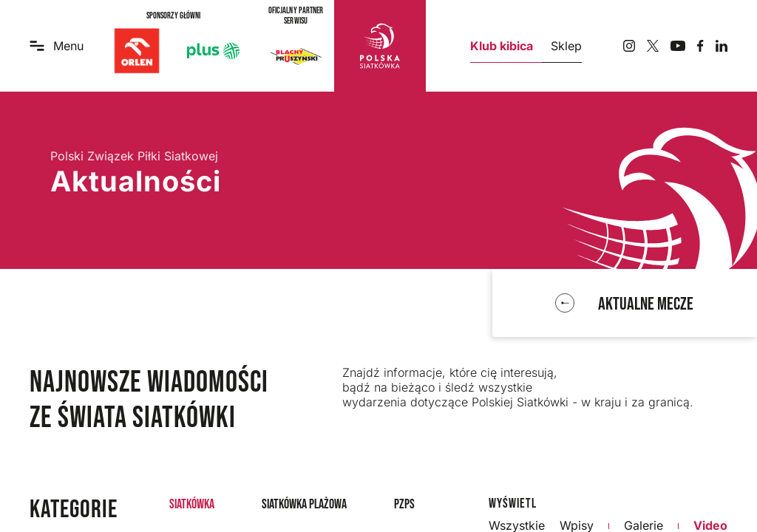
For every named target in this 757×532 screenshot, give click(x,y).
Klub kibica (502, 46)
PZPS (404, 504)
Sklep (566, 46)
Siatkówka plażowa (304, 504)
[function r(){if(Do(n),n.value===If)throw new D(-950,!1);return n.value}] (624, 303)
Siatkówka (192, 504)
